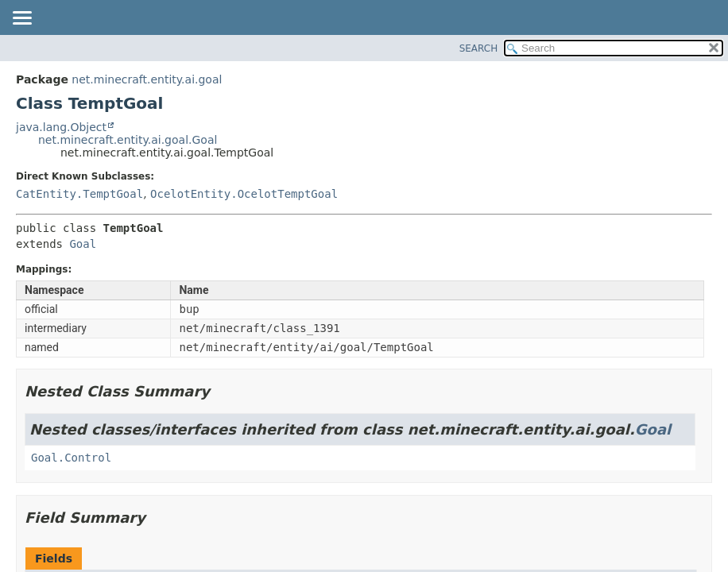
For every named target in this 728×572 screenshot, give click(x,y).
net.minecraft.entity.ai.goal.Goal (128, 140)
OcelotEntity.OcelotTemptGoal (244, 194)
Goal (83, 244)
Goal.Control (71, 458)
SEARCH (479, 48)
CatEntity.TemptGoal (79, 194)
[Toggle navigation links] (21, 19)
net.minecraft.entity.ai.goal (147, 79)
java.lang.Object (61, 127)
